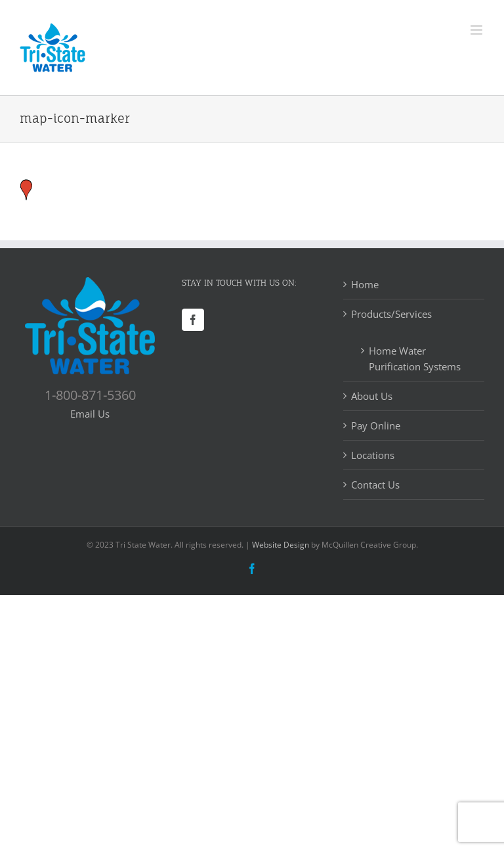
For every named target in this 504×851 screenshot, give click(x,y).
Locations (373, 455)
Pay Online (376, 425)
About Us (372, 396)
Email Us (90, 414)
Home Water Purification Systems (415, 359)
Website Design (281, 545)
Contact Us (375, 485)
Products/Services (391, 314)
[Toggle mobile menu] (477, 30)
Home (365, 284)
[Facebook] (193, 320)
